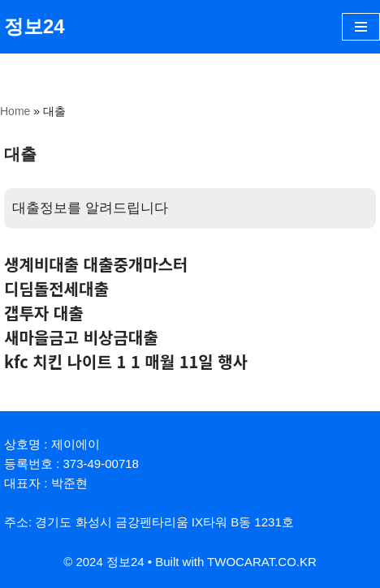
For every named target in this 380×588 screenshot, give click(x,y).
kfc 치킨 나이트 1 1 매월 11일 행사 (126, 361)
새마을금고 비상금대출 (81, 337)
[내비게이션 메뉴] (361, 27)
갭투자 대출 (44, 313)
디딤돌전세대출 (56, 288)
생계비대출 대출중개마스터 (96, 264)
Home (15, 111)
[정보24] (35, 27)
